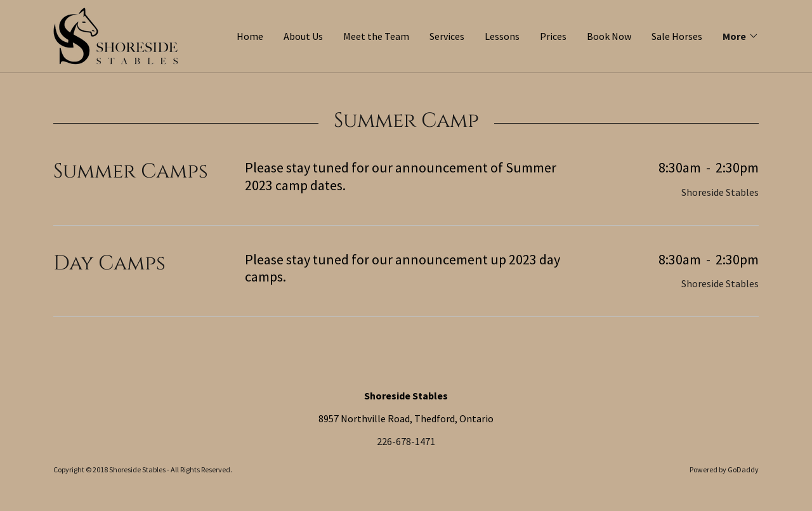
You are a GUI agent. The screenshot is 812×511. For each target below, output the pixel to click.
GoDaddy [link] (743, 469)
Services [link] (447, 36)
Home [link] (250, 36)
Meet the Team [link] (376, 36)
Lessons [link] (502, 36)
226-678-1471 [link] (406, 441)
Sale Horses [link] (677, 36)
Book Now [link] (609, 36)
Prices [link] (553, 36)
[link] (116, 35)
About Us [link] (303, 36)
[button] (741, 36)
